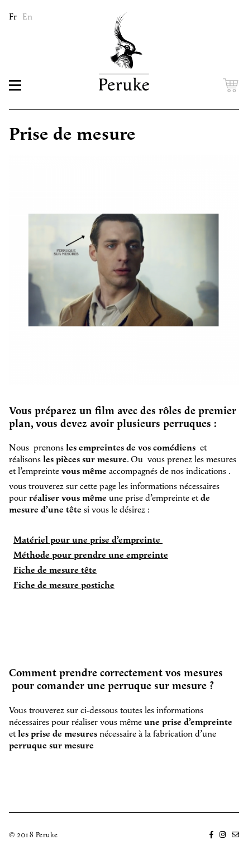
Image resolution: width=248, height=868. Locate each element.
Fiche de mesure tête (55, 570)
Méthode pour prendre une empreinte (91, 555)
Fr (13, 17)
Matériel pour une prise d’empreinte (88, 540)
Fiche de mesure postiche (64, 585)
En (27, 17)
